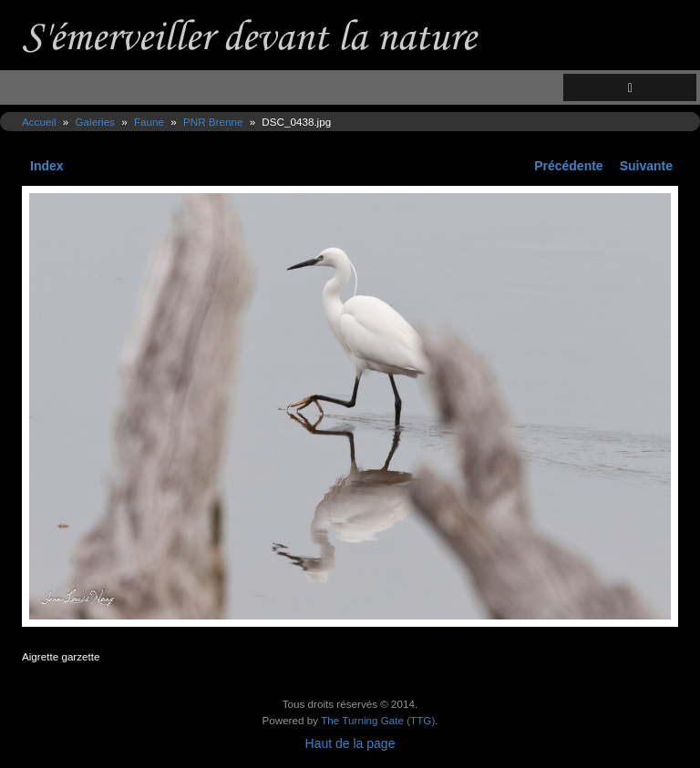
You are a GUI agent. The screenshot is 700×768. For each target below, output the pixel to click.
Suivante (646, 166)
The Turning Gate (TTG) (378, 720)
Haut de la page (350, 743)
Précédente (568, 166)
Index (47, 166)
